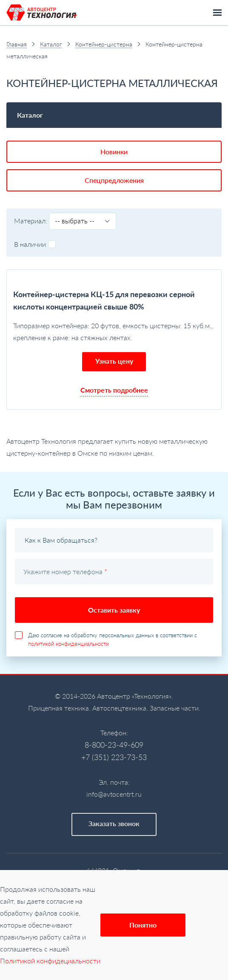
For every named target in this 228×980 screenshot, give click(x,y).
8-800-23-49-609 (114, 745)
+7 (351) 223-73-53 (114, 757)
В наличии (35, 244)
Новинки (114, 152)
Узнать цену (114, 361)
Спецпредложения (114, 180)
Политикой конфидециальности (50, 961)
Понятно (143, 925)
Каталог (51, 44)
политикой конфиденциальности (68, 644)
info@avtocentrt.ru (114, 794)
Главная (17, 44)
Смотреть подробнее (114, 390)
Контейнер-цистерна (104, 44)
